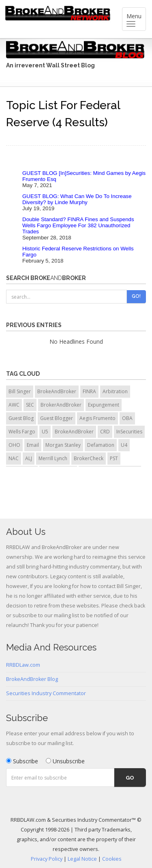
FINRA (89, 391)
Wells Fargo (22, 432)
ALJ (29, 458)
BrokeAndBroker (57, 391)
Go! (136, 296)
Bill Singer (20, 391)
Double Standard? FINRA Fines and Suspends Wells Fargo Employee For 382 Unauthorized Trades (78, 225)
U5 (45, 432)
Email (33, 445)
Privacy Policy (47, 859)
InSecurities (129, 432)
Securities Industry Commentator (46, 693)
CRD (105, 432)
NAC (14, 458)
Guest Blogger (57, 418)
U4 (124, 445)
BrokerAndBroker (61, 405)
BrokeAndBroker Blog (32, 679)
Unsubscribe (65, 761)
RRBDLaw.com (23, 665)
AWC (14, 405)
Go (130, 778)
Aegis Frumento (97, 418)
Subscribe (22, 761)
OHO (14, 445)
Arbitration (115, 391)
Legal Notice (82, 859)
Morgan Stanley (63, 445)
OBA (127, 418)
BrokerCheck (89, 458)
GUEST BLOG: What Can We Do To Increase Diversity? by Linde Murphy (77, 199)
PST (114, 458)
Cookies (112, 859)
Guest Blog (21, 418)
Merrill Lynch (53, 458)
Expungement (104, 405)
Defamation (101, 445)
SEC (30, 405)
